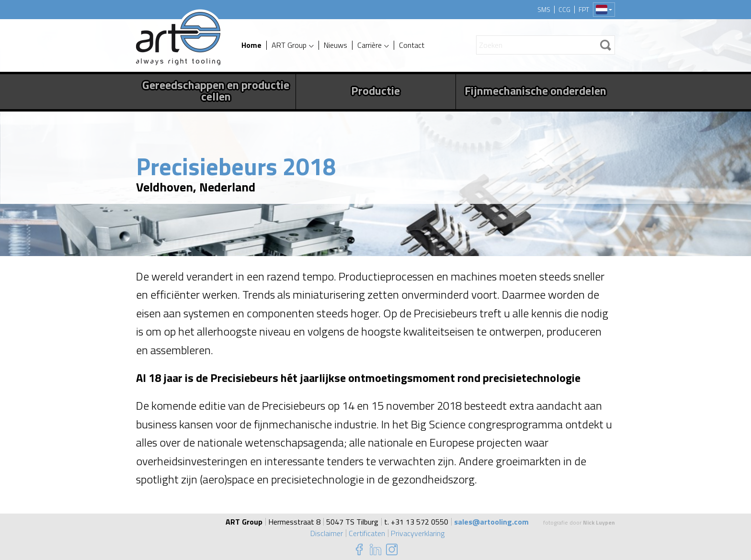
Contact (412, 45)
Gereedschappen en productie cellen (216, 90)
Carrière (370, 45)
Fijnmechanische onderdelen (535, 90)
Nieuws (336, 45)
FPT (584, 10)
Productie (375, 90)
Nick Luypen (599, 522)
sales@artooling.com (491, 522)
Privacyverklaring (418, 533)
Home (251, 45)
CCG (564, 10)
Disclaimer (327, 533)
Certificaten (367, 533)
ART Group (289, 45)
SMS (544, 10)
